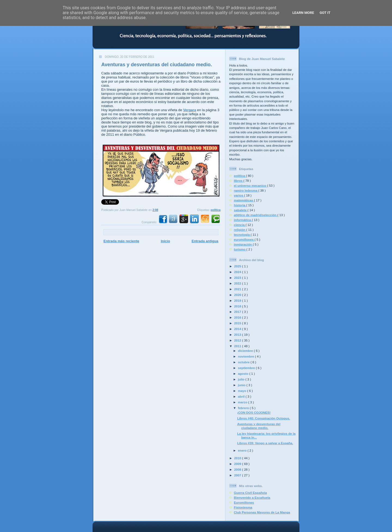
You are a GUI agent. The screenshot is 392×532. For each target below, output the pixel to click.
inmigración (243, 244)
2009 (238, 464)
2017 (238, 312)
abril (242, 396)
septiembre (247, 368)
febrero (244, 408)
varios (239, 195)
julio (242, 379)
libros (239, 181)
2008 (238, 469)
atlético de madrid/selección (256, 215)
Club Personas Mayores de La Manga (262, 512)
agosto (244, 374)
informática (243, 220)
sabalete (241, 210)
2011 (238, 346)
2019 (238, 300)
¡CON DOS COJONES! (254, 412)
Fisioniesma (243, 507)
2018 (238, 306)
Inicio (166, 241)
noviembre (246, 356)
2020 (238, 295)
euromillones (244, 239)
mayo (243, 391)
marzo (243, 402)
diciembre (246, 351)
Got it (325, 13)
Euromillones (244, 502)
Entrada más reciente (121, 241)
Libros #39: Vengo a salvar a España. (265, 443)
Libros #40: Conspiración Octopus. (264, 418)
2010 (238, 458)
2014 (238, 329)
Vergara (190, 110)
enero (243, 450)
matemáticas (244, 200)
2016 (238, 317)
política (216, 210)
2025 (238, 266)
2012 (238, 340)
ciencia (240, 225)
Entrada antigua (205, 241)
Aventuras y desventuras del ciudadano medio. (157, 65)
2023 (238, 278)
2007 (238, 475)
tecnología (242, 235)
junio (242, 385)
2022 (238, 283)
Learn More (303, 13)
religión (240, 230)
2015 (238, 323)
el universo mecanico (250, 185)
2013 (238, 335)
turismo (240, 249)
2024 (238, 272)
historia (240, 205)
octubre (244, 362)
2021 (238, 289)
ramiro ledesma (246, 190)
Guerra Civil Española (250, 493)
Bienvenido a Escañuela (252, 498)
